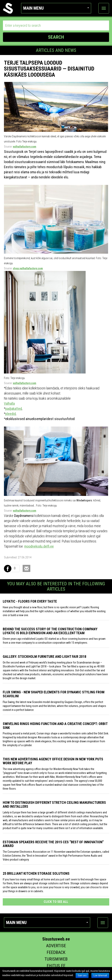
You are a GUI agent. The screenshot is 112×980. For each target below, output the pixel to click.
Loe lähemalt (100, 975)
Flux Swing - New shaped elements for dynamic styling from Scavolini (54, 694)
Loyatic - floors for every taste (30, 601)
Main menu (56, 8)
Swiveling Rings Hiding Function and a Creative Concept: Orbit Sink (55, 726)
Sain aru (82, 975)
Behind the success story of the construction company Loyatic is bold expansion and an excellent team (50, 631)
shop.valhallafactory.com (28, 268)
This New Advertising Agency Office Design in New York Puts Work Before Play (53, 761)
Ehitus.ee (56, 966)
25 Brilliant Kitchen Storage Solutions (36, 873)
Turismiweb (56, 959)
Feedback (56, 952)
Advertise (56, 946)
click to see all (56, 902)
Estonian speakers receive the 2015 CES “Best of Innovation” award (53, 844)
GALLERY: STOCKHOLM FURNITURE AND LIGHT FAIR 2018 (44, 657)
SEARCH (56, 37)
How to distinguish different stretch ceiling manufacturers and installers (54, 804)
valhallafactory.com (25, 147)
